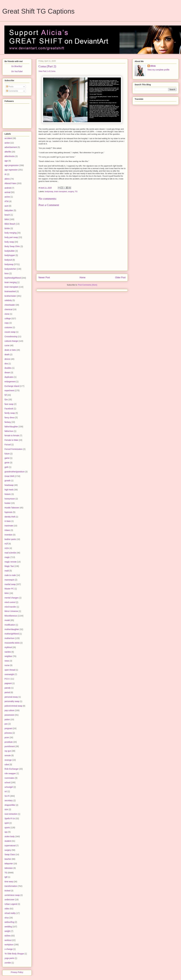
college (8, 318)
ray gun (8, 751)
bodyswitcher (10, 269)
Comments (12, 91)
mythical (8, 647)
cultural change (11, 341)
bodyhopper (10, 255)
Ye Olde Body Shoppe (14, 954)
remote (8, 755)
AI (5, 174)
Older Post (120, 277)
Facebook (9, 409)
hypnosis (8, 512)
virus (7, 918)
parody (8, 688)
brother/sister (10, 296)
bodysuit (8, 260)
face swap (9, 404)
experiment (9, 390)
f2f (6, 395)
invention (8, 535)
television (9, 868)
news (7, 661)
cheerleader (10, 305)
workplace (9, 945)
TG (76, 191)
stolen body (10, 836)
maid (7, 571)
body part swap (11, 237)
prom (7, 737)
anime (7, 197)
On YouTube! (17, 71)
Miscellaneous (11, 616)
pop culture (9, 710)
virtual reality (10, 913)
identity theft (10, 517)
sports (7, 828)
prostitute (9, 742)
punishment (10, 746)
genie (7, 463)
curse (7, 345)
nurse (7, 665)
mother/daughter (12, 629)
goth (6, 467)
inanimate (9, 526)
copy (7, 323)
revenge (8, 760)
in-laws (8, 521)
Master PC (9, 589)
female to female (12, 436)
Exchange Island (12, 386)
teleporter (9, 864)
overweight (9, 674)
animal (7, 192)
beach (7, 215)
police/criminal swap (13, 706)
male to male (10, 575)
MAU (7, 593)
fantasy (8, 422)
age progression (12, 165)
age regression (11, 170)
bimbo (7, 228)
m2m (7, 548)
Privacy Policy (17, 972)
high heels (9, 490)
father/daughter (11, 427)
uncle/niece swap (12, 895)
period (7, 692)
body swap (9, 242)
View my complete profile (158, 70)
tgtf (6, 877)
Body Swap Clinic (12, 246)
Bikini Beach (10, 224)
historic (8, 494)
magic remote (11, 562)
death (7, 354)
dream (7, 372)
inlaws (7, 530)
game (7, 458)
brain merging (11, 282)
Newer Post (44, 277)
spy (6, 832)
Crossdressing (11, 336)
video (7, 909)
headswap (9, 485)
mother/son (9, 638)
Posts (10, 87)
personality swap (12, 701)
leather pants (10, 539)
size (6, 809)
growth (7, 481)
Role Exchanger (12, 769)
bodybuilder (10, 251)
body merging (11, 233)
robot (7, 765)
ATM (7, 201)
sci (6, 791)
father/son (9, 431)
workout (8, 940)
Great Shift (9, 476)
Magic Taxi (9, 566)
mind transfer (10, 607)
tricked (7, 891)
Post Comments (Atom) (88, 285)
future (7, 454)
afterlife (8, 152)
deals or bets (10, 350)
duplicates (9, 377)
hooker (8, 503)
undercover (9, 900)
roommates (9, 778)
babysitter (9, 210)
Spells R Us (10, 818)
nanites (8, 652)
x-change (9, 949)
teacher (8, 859)
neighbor (8, 656)
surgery (71, 191)
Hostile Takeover (12, 508)
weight (7, 931)
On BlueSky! (17, 66)
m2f (6, 544)
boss (7, 273)
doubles (8, 368)
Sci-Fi (7, 796)
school (7, 782)
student (8, 841)
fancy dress (10, 418)
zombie (8, 963)
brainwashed (10, 291)
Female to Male (11, 440)
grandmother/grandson (15, 472)
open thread (10, 670)
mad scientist (10, 553)
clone (7, 314)
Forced (8, 445)
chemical (8, 309)
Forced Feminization (14, 449)
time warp (9, 882)
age (6, 161)
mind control (10, 602)
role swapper (10, 773)
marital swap (10, 584)
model (7, 620)
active (7, 143)
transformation (11, 886)
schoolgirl (9, 787)
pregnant (8, 728)
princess (8, 733)
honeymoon (10, 499)
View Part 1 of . (47, 71)
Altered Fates (10, 183)
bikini (7, 219)
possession (9, 715)
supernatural (10, 846)
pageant (8, 683)
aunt (6, 206)
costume (8, 327)
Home (83, 277)
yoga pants (9, 958)
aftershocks (10, 156)
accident (8, 138)
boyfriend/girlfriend (13, 278)
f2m (6, 400)
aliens (7, 179)
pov (6, 724)
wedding (8, 927)
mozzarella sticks (12, 643)
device (7, 359)
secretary (9, 800)
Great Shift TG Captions (38, 11)
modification (10, 625)
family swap (10, 413)
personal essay (11, 697)
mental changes (12, 598)
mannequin (9, 580)
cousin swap (10, 332)
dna (6, 364)
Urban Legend (11, 904)
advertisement (11, 147)
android (8, 188)
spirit (7, 823)
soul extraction (11, 814)
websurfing (9, 922)
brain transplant (61, 191)
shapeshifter (10, 805)
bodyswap (49, 191)
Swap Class (10, 854)
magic (7, 557)
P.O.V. (7, 679)
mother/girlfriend (12, 634)
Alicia (153, 66)
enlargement (10, 382)
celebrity (8, 300)
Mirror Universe (11, 611)
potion (7, 719)
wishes (8, 936)
